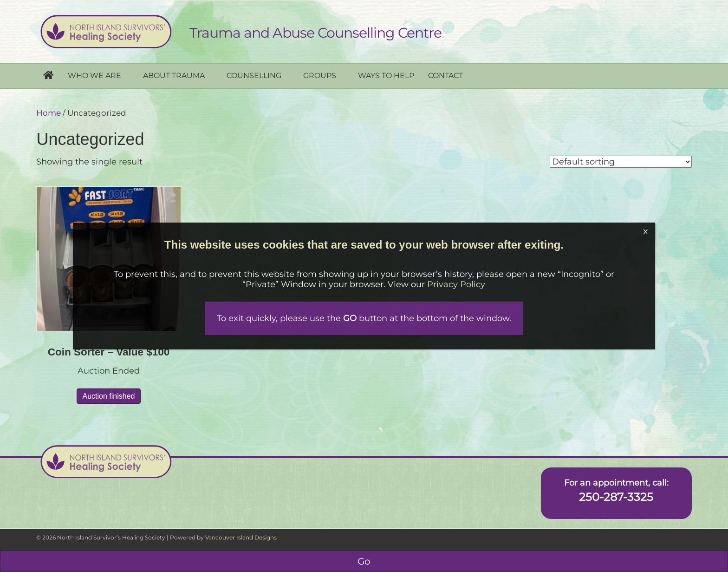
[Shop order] (621, 162)
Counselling (254, 76)
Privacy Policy (457, 284)
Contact (445, 76)
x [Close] (646, 231)
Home (49, 113)
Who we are (94, 76)
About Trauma (174, 76)
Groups (320, 76)
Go (364, 561)
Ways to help (386, 76)
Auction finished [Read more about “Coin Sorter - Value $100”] (109, 396)
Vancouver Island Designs (241, 537)
